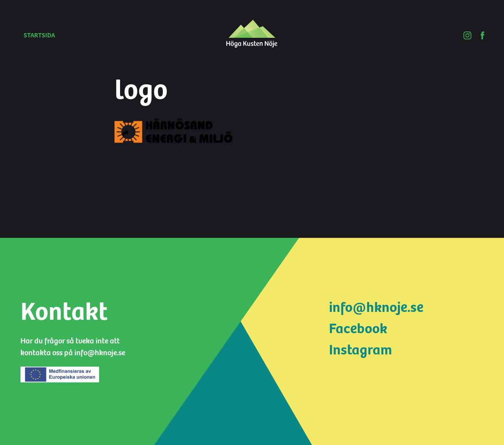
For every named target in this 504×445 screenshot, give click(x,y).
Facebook (358, 329)
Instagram (360, 350)
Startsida (39, 35)
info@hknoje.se (376, 307)
